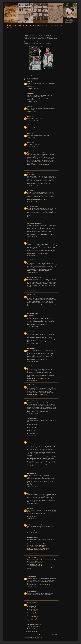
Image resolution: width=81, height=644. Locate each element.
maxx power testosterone (33, 297)
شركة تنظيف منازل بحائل (33, 608)
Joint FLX (29, 192)
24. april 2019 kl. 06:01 (33, 309)
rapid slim (30, 403)
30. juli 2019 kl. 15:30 (32, 518)
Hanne (29, 82)
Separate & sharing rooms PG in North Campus (38, 548)
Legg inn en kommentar (31, 632)
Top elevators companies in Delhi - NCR (36, 566)
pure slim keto (31, 368)
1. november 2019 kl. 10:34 (34, 553)
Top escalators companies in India (35, 570)
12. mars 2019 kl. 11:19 (33, 129)
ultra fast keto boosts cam (33, 277)
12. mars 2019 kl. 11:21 (33, 146)
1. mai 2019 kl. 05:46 (32, 396)
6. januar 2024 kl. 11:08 (33, 629)
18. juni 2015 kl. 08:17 (33, 102)
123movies (30, 579)
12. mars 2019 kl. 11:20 (33, 138)
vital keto (29, 173)
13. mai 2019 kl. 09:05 (33, 435)
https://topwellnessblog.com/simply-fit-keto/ (38, 394)
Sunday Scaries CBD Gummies (34, 224)
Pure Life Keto (31, 295)
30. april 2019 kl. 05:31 (33, 380)
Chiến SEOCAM (31, 418)
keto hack (30, 208)
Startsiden (38, 635)
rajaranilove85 (31, 151)
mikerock (29, 116)
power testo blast (31, 175)
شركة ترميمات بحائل (32, 612)
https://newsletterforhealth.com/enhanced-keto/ (38, 271)
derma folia (30, 331)
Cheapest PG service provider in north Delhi (37, 550)
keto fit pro (30, 243)
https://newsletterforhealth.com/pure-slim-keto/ (38, 378)
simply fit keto (31, 387)
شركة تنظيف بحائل (32, 606)
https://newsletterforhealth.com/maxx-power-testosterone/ (41, 307)
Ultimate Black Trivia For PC (43, 136)
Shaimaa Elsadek (31, 603)
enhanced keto (31, 262)
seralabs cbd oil (31, 474)
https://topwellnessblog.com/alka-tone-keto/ (38, 342)
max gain (29, 508)
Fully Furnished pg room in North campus (37, 545)
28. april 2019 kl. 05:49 (33, 344)
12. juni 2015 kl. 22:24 (33, 89)
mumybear (30, 476)
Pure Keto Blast (31, 260)
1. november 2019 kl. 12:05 (34, 572)
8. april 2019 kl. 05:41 (32, 201)
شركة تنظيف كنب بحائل (33, 618)
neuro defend (30, 349)
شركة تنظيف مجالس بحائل (33, 616)
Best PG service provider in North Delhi (36, 544)
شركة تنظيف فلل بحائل (33, 611)
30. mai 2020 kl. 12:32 (33, 598)
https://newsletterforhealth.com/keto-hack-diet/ (38, 217)
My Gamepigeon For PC (38, 144)
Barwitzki (29, 93)
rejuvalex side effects (32, 516)
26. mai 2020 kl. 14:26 (33, 586)
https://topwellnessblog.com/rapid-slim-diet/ (37, 412)
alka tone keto (31, 333)
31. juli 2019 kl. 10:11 (32, 533)
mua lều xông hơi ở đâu (33, 433)
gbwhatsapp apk (31, 577)
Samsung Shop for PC (36, 127)
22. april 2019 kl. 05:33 (33, 273)
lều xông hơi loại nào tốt (33, 425)
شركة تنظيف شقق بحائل (33, 609)
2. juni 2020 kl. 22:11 (32, 620)
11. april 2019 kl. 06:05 (33, 219)
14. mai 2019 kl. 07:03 (33, 486)
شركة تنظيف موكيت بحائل (33, 615)
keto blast (30, 351)
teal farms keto (31, 385)
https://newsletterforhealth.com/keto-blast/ (37, 359)
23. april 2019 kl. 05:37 (33, 290)
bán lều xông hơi (31, 430)
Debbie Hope (30, 366)
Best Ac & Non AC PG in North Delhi (36, 547)
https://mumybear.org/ (33, 484)
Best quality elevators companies (35, 564)
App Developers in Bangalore (34, 625)
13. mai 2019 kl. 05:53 (33, 414)
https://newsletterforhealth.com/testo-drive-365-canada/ (40, 234)
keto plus (29, 190)
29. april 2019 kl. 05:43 (33, 361)
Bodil (29, 106)
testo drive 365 (31, 226)
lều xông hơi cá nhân (32, 428)
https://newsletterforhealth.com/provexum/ (37, 502)
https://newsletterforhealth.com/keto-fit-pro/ (38, 253)
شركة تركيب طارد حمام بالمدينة (34, 445)
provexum (30, 493)
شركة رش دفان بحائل (32, 605)
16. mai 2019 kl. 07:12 (33, 504)
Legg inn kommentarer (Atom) (37, 637)
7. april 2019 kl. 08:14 (32, 186)
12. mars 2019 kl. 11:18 (33, 120)
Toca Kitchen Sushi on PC (39, 118)
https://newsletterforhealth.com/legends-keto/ (38, 165)
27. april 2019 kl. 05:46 (33, 326)
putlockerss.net (47, 595)
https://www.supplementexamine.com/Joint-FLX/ (38, 200)
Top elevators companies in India (35, 563)
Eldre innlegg (55, 635)
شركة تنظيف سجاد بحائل (33, 614)
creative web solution (32, 537)
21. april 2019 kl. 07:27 (33, 255)
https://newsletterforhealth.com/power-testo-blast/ (39, 184)
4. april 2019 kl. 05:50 (32, 168)
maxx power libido (32, 279)
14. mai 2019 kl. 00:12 (33, 469)
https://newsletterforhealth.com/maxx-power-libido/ (39, 288)
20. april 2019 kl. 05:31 (33, 236)
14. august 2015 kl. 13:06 (33, 112)
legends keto (30, 153)
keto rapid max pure (32, 206)
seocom (29, 440)
